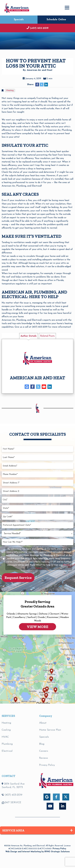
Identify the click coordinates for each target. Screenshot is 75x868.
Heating (10, 90)
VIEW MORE (37, 627)
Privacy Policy (59, 849)
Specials (19, 20)
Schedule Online (56, 20)
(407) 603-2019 (39, 28)
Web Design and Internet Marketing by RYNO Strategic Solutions (38, 852)
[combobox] (37, 534)
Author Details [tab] (29, 336)
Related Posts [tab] (47, 336)
